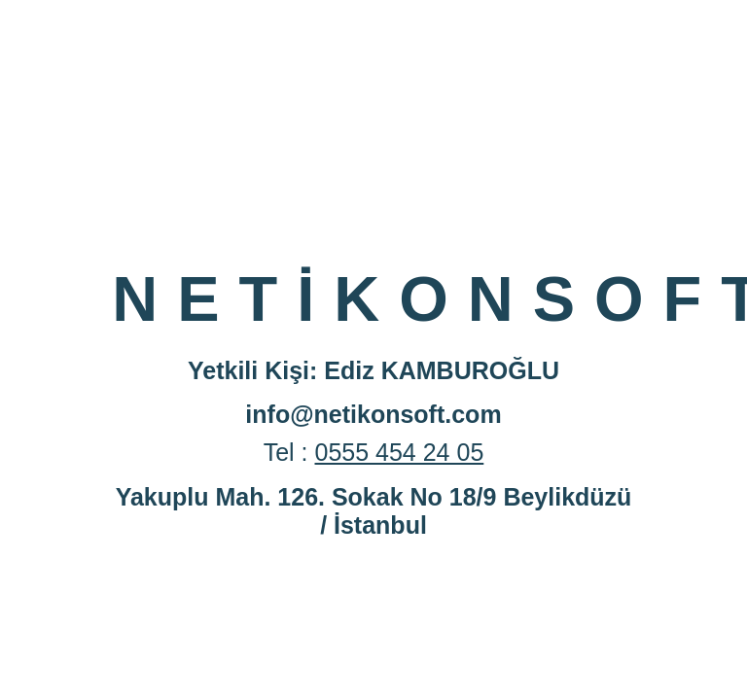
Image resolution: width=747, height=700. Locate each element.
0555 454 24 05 (400, 452)
